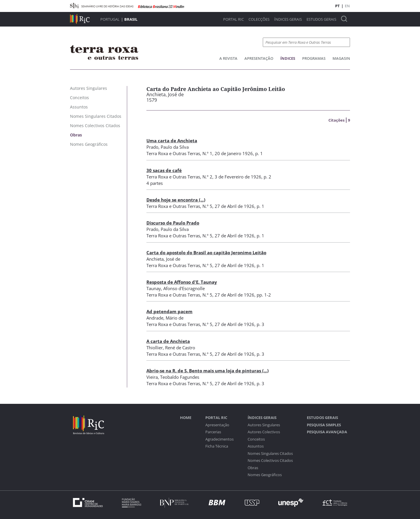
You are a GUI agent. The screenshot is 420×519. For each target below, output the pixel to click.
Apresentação (259, 58)
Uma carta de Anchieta (172, 141)
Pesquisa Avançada (327, 432)
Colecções (259, 19)
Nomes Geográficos (265, 475)
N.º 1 (207, 153)
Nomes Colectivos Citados (270, 461)
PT (337, 6)
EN (347, 6)
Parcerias (213, 432)
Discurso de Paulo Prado (173, 223)
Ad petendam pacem (169, 311)
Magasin (341, 58)
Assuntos (256, 446)
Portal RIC (233, 19)
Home (186, 418)
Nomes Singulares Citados (270, 454)
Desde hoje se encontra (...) (176, 200)
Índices (288, 58)
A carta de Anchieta (168, 341)
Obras (253, 468)
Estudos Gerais (321, 19)
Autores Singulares (264, 425)
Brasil (131, 19)
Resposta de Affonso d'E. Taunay (182, 282)
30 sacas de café (164, 170)
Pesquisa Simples (324, 425)
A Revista (228, 58)
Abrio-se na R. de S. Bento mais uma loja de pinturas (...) (208, 371)
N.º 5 (207, 206)
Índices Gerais (288, 19)
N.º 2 (207, 177)
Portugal (110, 19)
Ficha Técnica (217, 446)
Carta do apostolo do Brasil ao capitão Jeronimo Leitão (206, 253)
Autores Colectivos (264, 432)
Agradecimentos (219, 439)
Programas (314, 58)
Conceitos (256, 439)
